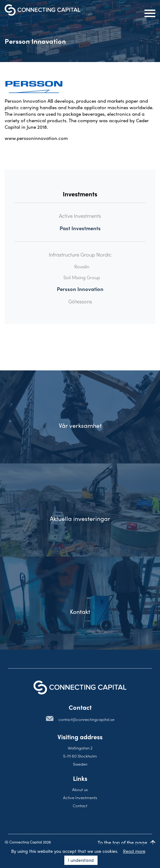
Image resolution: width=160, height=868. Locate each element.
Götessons (80, 301)
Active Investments (80, 216)
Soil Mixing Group (82, 277)
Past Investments (80, 228)
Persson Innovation (80, 289)
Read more (134, 851)
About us (80, 789)
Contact (80, 805)
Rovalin (82, 266)
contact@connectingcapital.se (86, 719)
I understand (81, 860)
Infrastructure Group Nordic (80, 255)
